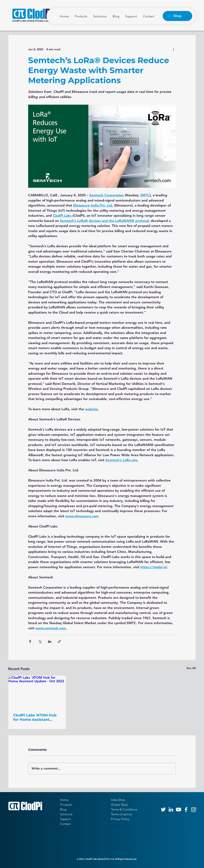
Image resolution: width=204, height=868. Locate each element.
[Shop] (177, 16)
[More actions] (173, 49)
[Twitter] (163, 809)
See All (191, 668)
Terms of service (121, 814)
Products (66, 805)
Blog (63, 809)
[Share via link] (59, 641)
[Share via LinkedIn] (50, 641)
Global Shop (119, 805)
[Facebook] (186, 809)
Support (65, 819)
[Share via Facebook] (30, 641)
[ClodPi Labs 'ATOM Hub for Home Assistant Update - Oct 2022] (37, 692)
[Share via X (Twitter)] (40, 641)
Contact (65, 824)
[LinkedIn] (171, 809)
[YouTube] (178, 809)
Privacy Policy (120, 819)
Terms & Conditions (124, 809)
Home (64, 800)
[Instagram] (194, 809)
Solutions (66, 814)
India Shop (118, 800)
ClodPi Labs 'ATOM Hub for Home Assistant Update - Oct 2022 (35, 717)
